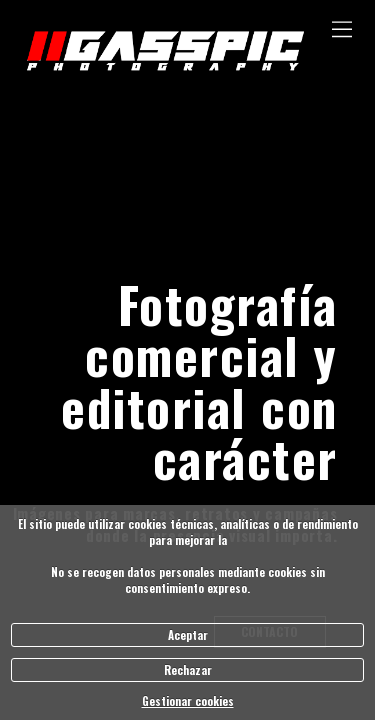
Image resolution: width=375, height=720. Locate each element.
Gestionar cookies (188, 701)
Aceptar (188, 635)
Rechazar (188, 670)
